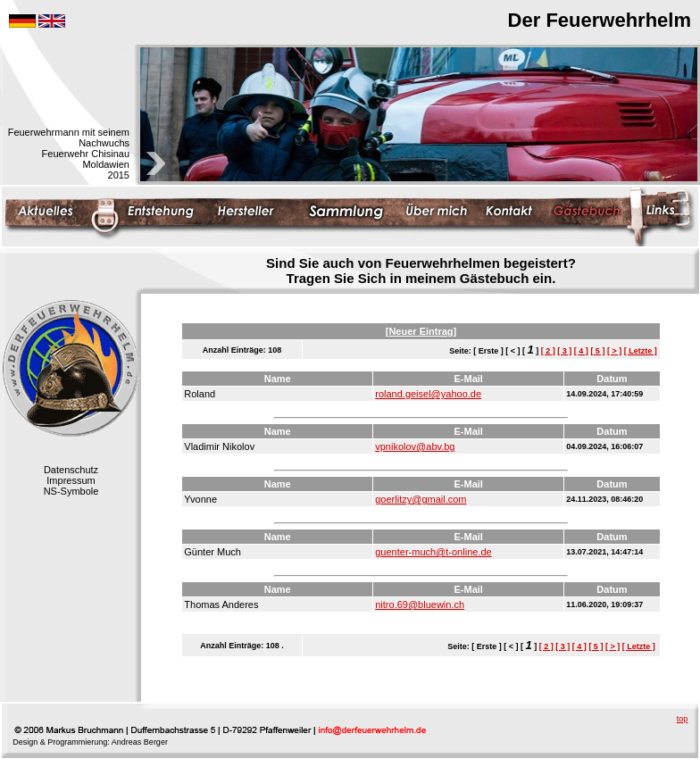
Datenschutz (71, 470)
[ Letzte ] (641, 351)
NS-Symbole (71, 491)
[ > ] (614, 351)
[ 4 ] (581, 351)
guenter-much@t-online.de (433, 552)
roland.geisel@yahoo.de (428, 394)
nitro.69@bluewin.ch (420, 604)
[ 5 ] (597, 351)
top (683, 719)
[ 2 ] (548, 351)
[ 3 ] (564, 351)
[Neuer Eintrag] (421, 331)
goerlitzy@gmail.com (421, 499)
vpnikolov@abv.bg (415, 446)
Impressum (71, 480)
